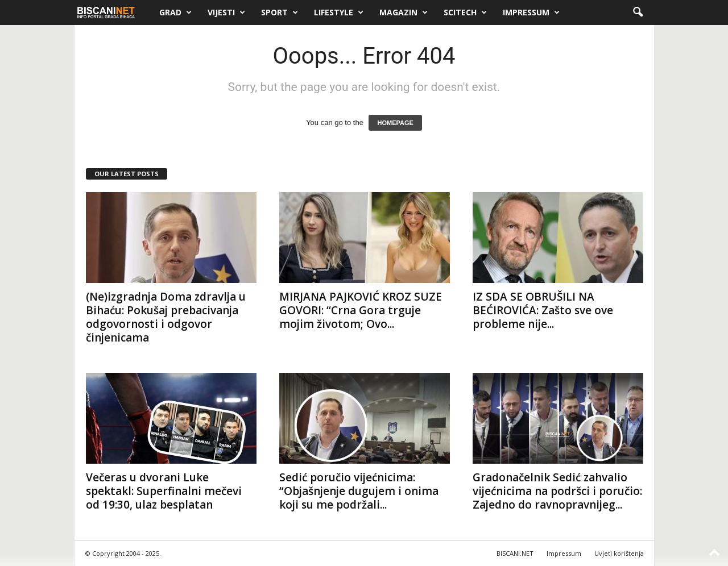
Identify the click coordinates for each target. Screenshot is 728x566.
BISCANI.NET (515, 553)
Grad (175, 13)
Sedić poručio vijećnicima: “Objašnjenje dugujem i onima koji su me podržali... (359, 491)
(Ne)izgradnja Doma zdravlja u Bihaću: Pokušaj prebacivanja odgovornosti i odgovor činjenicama (166, 317)
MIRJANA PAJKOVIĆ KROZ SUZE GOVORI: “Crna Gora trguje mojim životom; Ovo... (361, 310)
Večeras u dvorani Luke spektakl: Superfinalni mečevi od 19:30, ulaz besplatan (164, 491)
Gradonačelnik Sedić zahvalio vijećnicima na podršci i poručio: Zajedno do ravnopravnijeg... (557, 491)
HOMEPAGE (395, 123)
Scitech (465, 13)
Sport (280, 13)
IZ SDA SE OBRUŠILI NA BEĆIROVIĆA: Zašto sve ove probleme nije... (543, 310)
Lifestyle (339, 13)
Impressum (531, 13)
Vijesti (226, 13)
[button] (638, 13)
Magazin (404, 13)
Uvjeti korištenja (619, 553)
